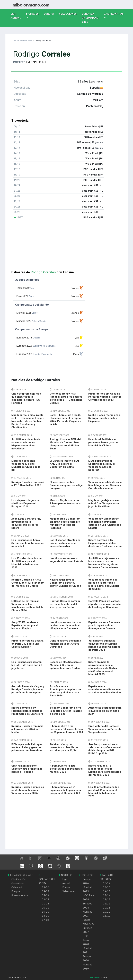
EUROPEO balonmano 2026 (91, 18)
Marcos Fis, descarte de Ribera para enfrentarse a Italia (65, 503)
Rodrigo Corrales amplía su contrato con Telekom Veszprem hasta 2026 (28, 790)
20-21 (46, 907)
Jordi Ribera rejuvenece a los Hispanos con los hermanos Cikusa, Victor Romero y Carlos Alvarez (104, 563)
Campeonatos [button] (114, 14)
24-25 (46, 891)
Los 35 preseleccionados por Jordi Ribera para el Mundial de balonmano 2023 (104, 792)
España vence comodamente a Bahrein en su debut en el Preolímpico (105, 689)
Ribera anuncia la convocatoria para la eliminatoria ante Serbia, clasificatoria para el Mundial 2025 (103, 668)
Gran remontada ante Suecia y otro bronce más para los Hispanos (27, 769)
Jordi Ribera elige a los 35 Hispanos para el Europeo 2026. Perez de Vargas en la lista (65, 420)
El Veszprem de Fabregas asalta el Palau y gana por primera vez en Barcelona (27, 747)
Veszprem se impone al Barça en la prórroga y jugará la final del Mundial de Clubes (104, 584)
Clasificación (18, 879)
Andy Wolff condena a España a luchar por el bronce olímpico (25, 625)
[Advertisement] (67, 247)
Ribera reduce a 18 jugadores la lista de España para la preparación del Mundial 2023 (105, 770)
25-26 (46, 887)
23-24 (46, 895)
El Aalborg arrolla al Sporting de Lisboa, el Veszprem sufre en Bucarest (101, 465)
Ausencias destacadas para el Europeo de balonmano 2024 (105, 711)
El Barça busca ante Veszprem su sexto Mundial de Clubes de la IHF (26, 465)
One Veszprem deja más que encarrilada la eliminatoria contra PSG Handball (26, 398)
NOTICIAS (66, 875)
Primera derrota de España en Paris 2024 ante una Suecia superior (27, 644)
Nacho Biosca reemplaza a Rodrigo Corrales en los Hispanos (104, 418)
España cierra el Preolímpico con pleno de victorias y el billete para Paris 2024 (65, 691)
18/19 (107, 916)
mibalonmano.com (23, 41)
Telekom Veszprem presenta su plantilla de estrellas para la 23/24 (64, 747)
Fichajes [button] (32, 14)
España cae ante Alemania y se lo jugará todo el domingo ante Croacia (104, 625)
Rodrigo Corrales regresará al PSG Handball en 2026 (28, 484)
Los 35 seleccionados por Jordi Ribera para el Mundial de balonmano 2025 (27, 563)
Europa (50, 13)
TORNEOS (86, 875)
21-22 (46, 903)
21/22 (107, 903)
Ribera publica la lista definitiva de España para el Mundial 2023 (66, 769)
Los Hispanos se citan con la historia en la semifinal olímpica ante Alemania (66, 625)
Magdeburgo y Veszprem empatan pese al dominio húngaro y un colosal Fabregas (65, 523)
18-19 (46, 916)
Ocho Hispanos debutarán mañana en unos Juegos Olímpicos (65, 644)
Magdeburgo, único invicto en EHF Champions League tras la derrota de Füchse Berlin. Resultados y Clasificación (28, 421)
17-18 (45, 920)
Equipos (16, 891)
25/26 (107, 887)
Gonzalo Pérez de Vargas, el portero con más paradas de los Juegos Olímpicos (105, 604)
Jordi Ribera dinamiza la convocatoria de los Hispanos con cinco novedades (26, 444)
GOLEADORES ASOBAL (47, 879)
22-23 (46, 899)
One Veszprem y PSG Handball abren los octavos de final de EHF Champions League (66, 398)
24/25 (107, 891)
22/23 (107, 899)
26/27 (107, 883)
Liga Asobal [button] (16, 16)
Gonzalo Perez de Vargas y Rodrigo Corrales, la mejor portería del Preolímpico (28, 689)
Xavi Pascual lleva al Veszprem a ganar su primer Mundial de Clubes (65, 583)
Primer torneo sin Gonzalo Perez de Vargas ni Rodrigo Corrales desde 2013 (105, 397)
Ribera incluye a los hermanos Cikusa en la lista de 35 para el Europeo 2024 (66, 729)
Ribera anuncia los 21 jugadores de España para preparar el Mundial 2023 (65, 790)
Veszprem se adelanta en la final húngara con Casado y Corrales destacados (105, 485)
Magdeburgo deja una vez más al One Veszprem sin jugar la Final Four (104, 503)
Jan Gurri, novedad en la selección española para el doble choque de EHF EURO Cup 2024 (104, 749)
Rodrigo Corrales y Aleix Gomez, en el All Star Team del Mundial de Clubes (28, 583)
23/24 (107, 895)
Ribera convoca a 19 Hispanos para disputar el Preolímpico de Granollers (27, 711)
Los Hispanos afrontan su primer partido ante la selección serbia (65, 543)
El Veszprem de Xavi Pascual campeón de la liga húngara (66, 485)
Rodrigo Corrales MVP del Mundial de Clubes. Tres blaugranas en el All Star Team (65, 444)
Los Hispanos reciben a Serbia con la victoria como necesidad (28, 543)
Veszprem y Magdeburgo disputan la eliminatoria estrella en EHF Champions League (105, 523)
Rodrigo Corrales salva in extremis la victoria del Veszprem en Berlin (65, 604)
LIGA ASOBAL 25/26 (21, 875)
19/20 (107, 912)
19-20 (46, 912)
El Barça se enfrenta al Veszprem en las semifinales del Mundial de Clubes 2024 (27, 606)
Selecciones (69, 13)
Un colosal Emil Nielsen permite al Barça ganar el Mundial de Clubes (103, 442)
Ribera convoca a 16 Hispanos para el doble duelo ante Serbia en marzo (105, 543)
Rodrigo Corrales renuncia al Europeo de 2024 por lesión (27, 729)
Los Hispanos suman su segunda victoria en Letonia (66, 560)
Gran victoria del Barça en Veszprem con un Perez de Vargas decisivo (105, 729)
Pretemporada (20, 895)
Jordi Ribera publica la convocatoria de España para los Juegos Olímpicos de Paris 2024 (104, 645)
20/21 (107, 907)
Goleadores (18, 883)
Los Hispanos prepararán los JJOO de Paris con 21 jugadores (27, 665)
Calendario (17, 887)
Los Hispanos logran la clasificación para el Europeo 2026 (25, 503)
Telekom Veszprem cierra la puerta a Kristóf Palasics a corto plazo (66, 711)
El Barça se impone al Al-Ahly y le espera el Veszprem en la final (65, 464)
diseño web (95, 977)
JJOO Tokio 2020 (86, 940)
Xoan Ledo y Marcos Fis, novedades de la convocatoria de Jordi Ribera (26, 523)
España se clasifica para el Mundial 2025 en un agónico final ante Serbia (66, 665)
